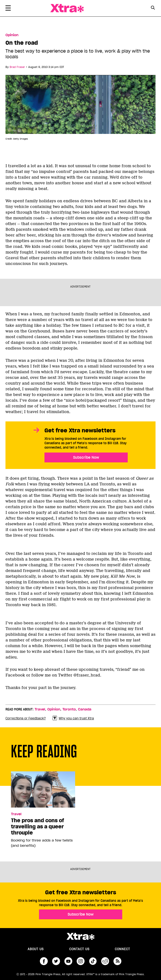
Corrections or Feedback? (26, 718)
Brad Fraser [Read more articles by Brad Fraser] (17, 67)
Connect (122, 949)
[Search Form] (153, 8)
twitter (56, 961)
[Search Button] (153, 8)
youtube (68, 961)
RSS (117, 961)
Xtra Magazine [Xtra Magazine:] (80, 936)
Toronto (69, 709)
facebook (44, 961)
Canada (85, 709)
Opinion (54, 709)
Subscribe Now (86, 457)
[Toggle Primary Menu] (8, 9)
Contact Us (79, 949)
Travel (40, 709)
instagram (81, 961)
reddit (105, 961)
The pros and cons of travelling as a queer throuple (37, 827)
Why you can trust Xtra (73, 718)
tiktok (93, 961)
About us (36, 949)
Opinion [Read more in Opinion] (12, 35)
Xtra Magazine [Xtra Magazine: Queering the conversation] (67, 8)
